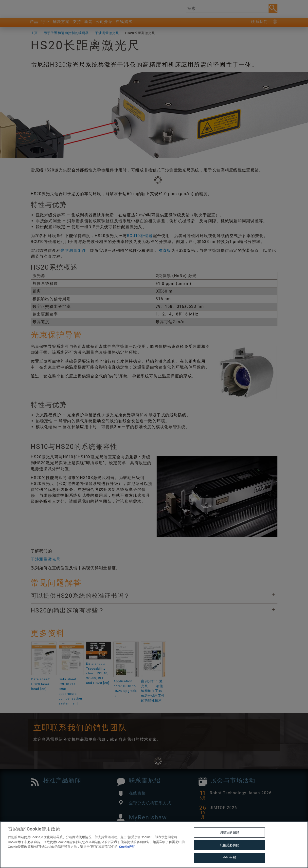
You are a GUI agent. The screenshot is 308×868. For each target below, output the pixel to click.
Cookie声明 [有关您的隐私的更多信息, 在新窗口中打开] (127, 857)
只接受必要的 (229, 856)
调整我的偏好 (229, 843)
